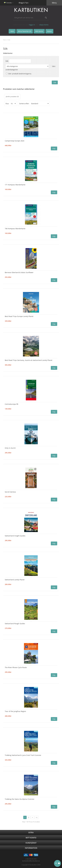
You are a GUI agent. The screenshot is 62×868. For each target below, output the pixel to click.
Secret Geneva (10, 492)
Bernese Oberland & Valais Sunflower (19, 272)
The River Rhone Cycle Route (16, 667)
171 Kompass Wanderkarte (15, 185)
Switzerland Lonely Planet (15, 580)
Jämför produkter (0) (12, 97)
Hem (5, 40)
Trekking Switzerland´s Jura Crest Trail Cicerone (23, 755)
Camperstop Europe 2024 (15, 141)
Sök (9, 40)
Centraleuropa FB (11, 404)
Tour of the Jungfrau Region (15, 711)
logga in (32, 25)
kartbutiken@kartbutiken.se (31, 861)
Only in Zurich (10, 448)
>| (37, 817)
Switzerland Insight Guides (15, 536)
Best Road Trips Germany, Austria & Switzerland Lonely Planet (29, 360)
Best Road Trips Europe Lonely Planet (19, 316)
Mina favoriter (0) (25, 31)
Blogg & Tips (23, 3)
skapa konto (44, 25)
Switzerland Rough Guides (15, 624)
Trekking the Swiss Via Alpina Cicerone (20, 799)
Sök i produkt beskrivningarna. (20, 74)
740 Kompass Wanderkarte (15, 229)
